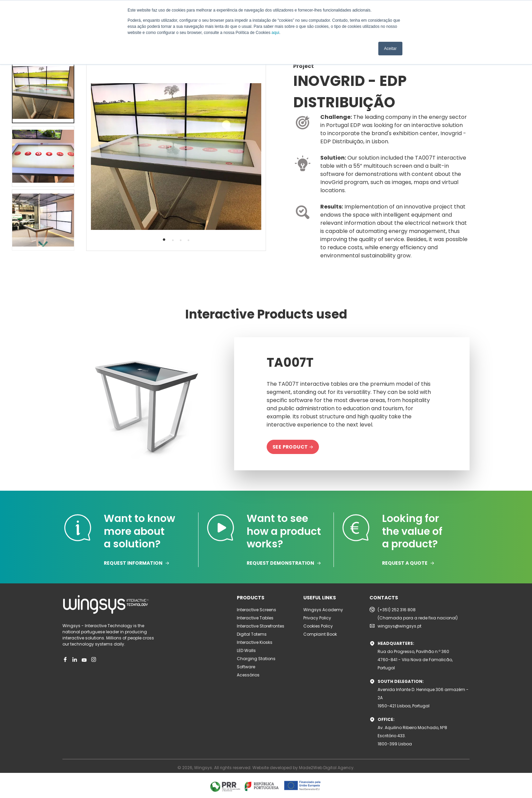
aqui (275, 33)
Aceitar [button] (390, 49)
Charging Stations (256, 659)
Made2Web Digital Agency (326, 768)
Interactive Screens (256, 610)
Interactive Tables (255, 618)
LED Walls (246, 650)
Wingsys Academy (323, 610)
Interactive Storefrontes (261, 626)
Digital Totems (252, 634)
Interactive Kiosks (255, 642)
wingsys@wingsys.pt (400, 626)
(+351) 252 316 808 (397, 610)
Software (246, 667)
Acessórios (248, 675)
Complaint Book (320, 634)
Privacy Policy (317, 618)
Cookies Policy (318, 626)
